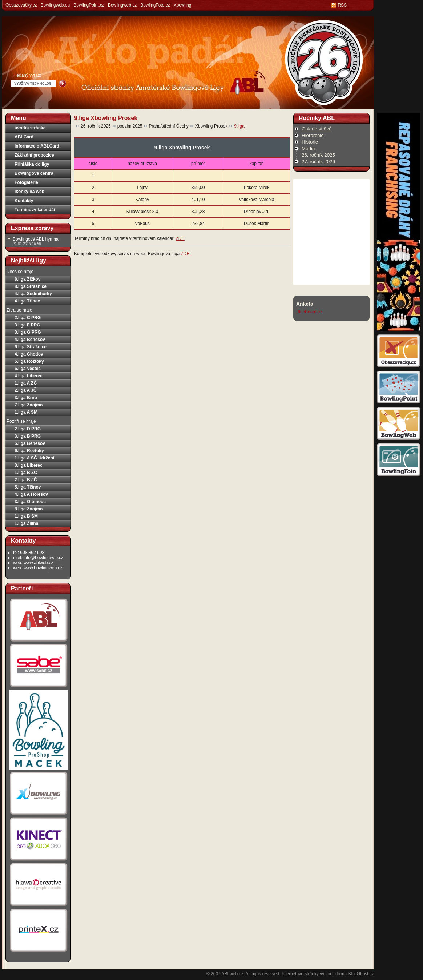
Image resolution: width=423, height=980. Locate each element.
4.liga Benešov (30, 340)
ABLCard (24, 137)
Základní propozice (34, 155)
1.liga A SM (26, 412)
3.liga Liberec (29, 465)
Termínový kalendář (35, 210)
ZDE (180, 238)
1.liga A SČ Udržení (34, 458)
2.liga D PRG (28, 429)
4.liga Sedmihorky (33, 294)
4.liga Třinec (27, 301)
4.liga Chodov (29, 354)
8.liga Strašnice (31, 286)
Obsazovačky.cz (21, 5)
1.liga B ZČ (26, 473)
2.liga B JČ (26, 480)
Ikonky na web (29, 192)
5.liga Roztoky (29, 361)
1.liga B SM (26, 516)
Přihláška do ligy (32, 164)
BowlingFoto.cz (155, 5)
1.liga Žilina (26, 523)
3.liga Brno (26, 398)
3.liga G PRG (28, 332)
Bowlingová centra (34, 173)
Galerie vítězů (317, 129)
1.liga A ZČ (26, 383)
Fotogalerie (26, 182)
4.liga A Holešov (31, 494)
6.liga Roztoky (29, 451)
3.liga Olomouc (30, 502)
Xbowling (183, 5)
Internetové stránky (300, 974)
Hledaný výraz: (27, 75)
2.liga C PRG (28, 318)
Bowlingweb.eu (55, 5)
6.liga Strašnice (31, 347)
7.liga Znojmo (29, 405)
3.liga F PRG (27, 325)
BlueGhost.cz (361, 974)
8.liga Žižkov (27, 279)
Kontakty (24, 201)
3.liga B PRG (28, 436)
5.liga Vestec (28, 369)
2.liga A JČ (25, 390)
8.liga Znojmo (29, 509)
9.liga (239, 126)
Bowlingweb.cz (122, 5)
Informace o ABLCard (37, 146)
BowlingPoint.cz (89, 5)
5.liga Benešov (30, 443)
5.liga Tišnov (28, 487)
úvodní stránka (30, 128)
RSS (342, 5)
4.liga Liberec (29, 376)
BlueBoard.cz (309, 312)
